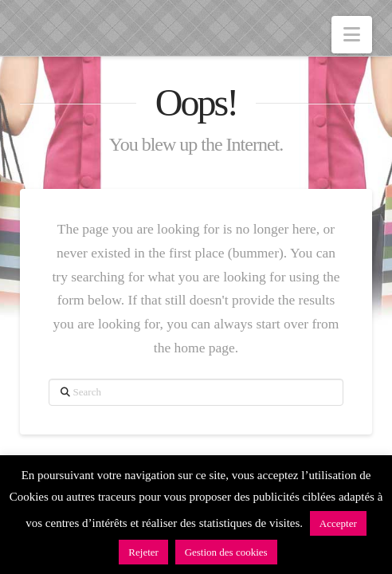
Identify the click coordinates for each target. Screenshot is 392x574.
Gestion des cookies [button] (226, 552)
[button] (352, 35)
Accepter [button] (338, 523)
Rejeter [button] (143, 552)
